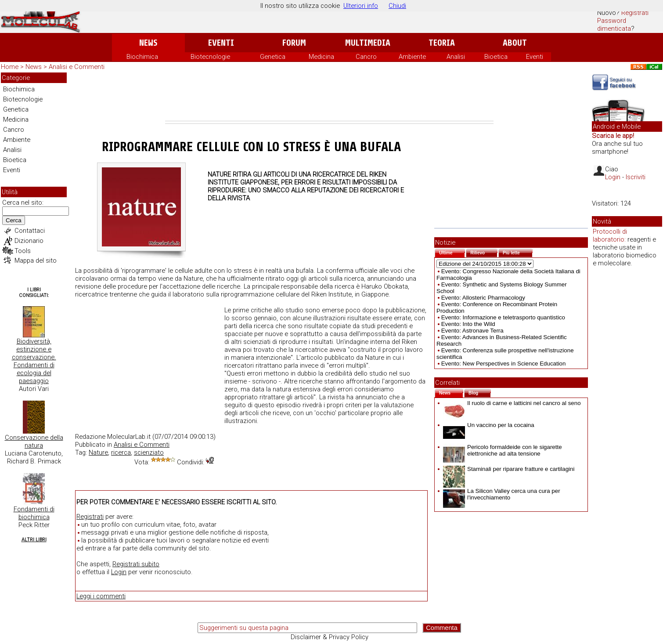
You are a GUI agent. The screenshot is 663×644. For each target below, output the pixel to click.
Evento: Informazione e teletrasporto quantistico (503, 317)
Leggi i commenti (101, 596)
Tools (23, 251)
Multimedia (368, 43)
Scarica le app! (613, 136)
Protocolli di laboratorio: (610, 235)
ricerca (121, 452)
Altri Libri (34, 540)
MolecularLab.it (129, 437)
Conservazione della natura (34, 441)
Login (119, 572)
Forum (294, 43)
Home (10, 67)
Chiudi (397, 6)
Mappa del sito (36, 260)
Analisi (456, 57)
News (148, 43)
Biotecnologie (210, 57)
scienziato (149, 452)
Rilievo (484, 252)
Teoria (442, 43)
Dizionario (29, 241)
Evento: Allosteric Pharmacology (483, 298)
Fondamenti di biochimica (34, 513)
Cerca (14, 220)
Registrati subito (136, 564)
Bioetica (496, 57)
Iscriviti (636, 177)
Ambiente (412, 57)
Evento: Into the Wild (468, 324)
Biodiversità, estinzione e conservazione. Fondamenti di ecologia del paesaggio (34, 361)
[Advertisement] (329, 97)
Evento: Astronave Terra (472, 331)
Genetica (273, 57)
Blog (480, 392)
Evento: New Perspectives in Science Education (504, 364)
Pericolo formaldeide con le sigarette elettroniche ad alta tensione (503, 450)
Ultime (452, 252)
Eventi (221, 43)
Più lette (518, 252)
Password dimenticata (614, 25)
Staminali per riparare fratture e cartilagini (509, 469)
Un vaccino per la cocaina (489, 425)
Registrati (635, 13)
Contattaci (30, 231)
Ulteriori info (361, 6)
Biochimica (142, 57)
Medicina (321, 57)
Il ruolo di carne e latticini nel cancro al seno (512, 403)
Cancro (366, 57)
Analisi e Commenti (77, 67)
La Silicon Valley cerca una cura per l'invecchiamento (502, 494)
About (515, 43)
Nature (98, 452)
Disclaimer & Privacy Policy (330, 637)
